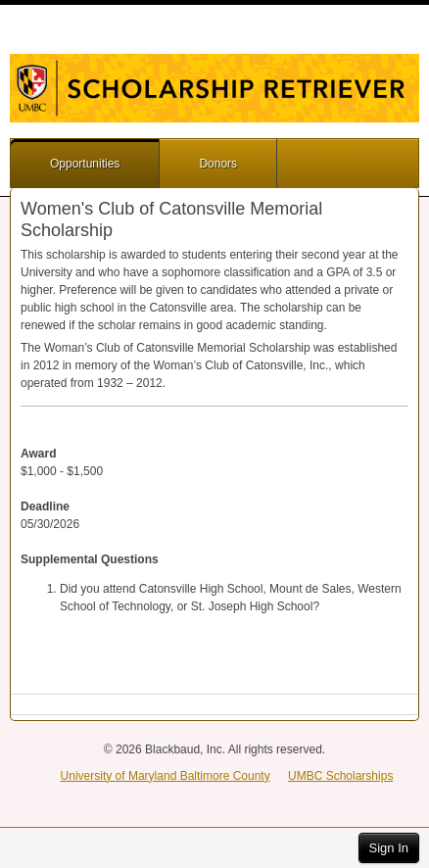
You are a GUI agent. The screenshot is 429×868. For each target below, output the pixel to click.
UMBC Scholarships (340, 776)
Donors (218, 164)
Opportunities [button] (85, 164)
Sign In (389, 848)
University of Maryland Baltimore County (166, 776)
